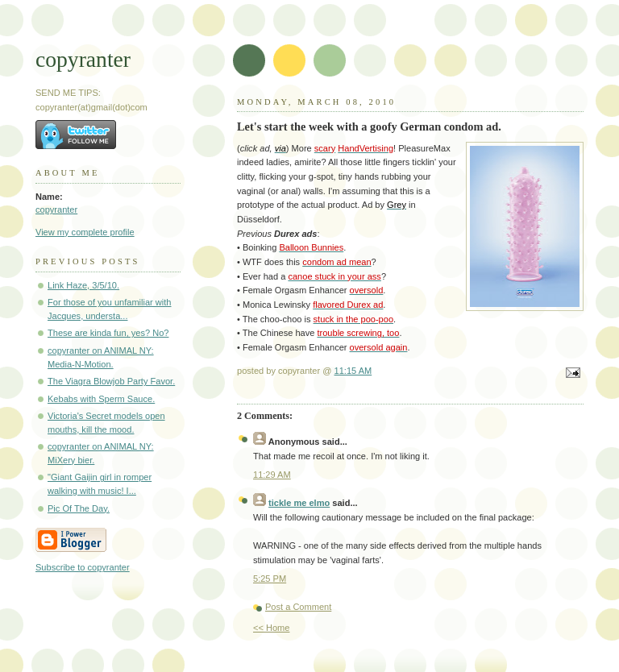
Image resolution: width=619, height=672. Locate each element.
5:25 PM (270, 579)
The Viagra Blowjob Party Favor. (111, 381)
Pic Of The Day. (79, 508)
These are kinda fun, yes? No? (108, 333)
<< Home (271, 628)
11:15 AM (353, 371)
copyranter (83, 59)
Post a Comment (298, 607)
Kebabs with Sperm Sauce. (101, 399)
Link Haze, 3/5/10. (83, 285)
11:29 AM (272, 475)
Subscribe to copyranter (83, 567)
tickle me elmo (299, 503)
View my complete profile (85, 232)
